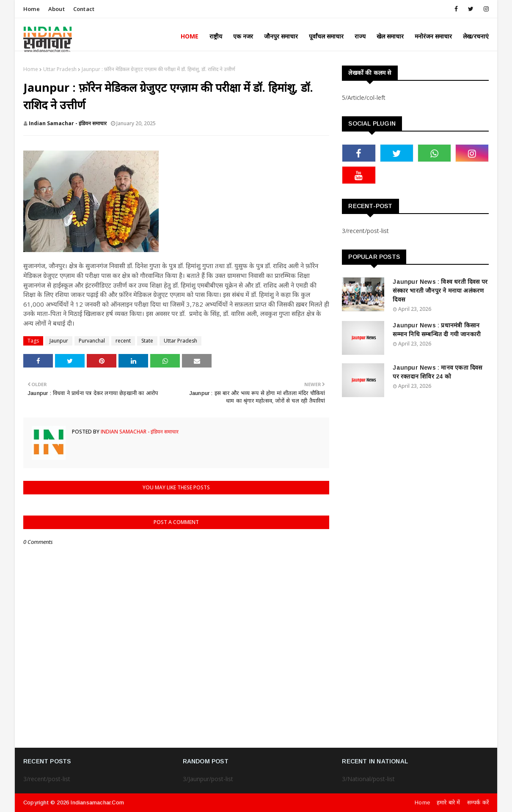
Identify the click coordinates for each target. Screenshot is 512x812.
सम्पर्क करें (478, 802)
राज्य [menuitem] (360, 36)
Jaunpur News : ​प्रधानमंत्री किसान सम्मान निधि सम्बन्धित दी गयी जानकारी (437, 330)
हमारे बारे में (449, 802)
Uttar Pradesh (60, 69)
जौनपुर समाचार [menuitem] (281, 36)
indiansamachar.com (97, 802)
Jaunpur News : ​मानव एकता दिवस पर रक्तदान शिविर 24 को (437, 372)
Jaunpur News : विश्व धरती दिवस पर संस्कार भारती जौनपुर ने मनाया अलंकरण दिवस (440, 291)
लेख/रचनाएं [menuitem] (476, 36)
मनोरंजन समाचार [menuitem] (433, 36)
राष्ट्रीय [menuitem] (216, 36)
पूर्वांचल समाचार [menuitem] (326, 36)
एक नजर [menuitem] (243, 36)
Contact (84, 9)
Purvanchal (92, 341)
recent (123, 341)
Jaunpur (59, 341)
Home (32, 9)
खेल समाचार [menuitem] (390, 36)
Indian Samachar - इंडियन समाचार (68, 123)
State (147, 341)
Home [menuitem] (190, 36)
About (56, 9)
